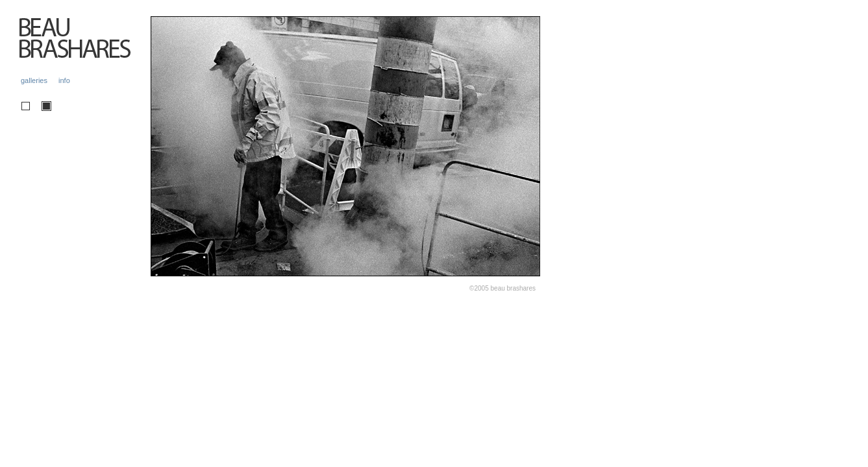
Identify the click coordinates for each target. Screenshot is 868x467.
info (64, 80)
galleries (34, 80)
